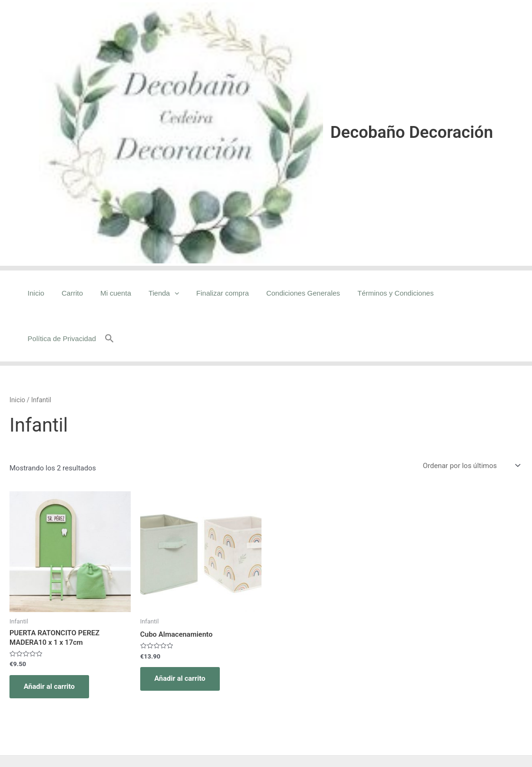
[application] (174, 293)
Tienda (163, 293)
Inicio (45, 293)
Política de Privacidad (472, 293)
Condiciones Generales (296, 293)
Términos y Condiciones (385, 293)
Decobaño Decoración (411, 132)
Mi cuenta (118, 293)
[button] (518, 293)
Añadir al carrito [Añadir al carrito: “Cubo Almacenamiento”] (180, 633)
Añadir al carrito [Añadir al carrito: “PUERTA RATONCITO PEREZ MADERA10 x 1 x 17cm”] (49, 641)
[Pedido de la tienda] (471, 420)
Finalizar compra (219, 293)
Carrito (78, 293)
